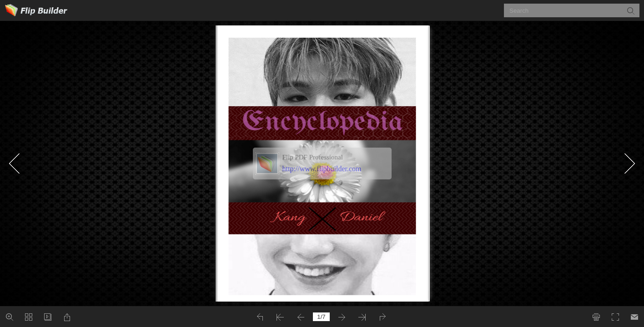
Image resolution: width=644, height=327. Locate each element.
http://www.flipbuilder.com (322, 169)
